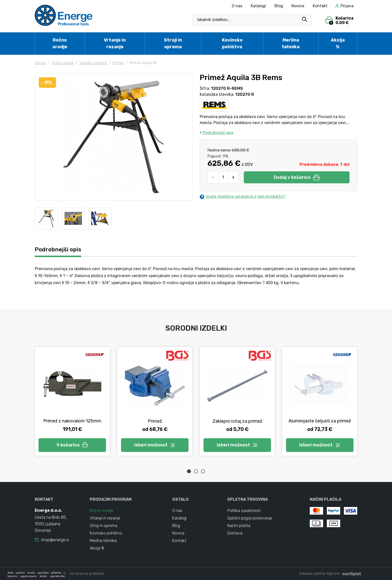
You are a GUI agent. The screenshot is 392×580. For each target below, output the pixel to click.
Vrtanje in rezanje (115, 43)
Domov (40, 63)
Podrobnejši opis (217, 133)
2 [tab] (196, 471)
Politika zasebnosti (244, 511)
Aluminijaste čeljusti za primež (320, 421)
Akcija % (338, 43)
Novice (298, 6)
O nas (237, 6)
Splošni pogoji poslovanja (249, 518)
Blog (279, 6)
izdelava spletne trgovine (319, 574)
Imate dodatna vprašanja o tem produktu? (242, 197)
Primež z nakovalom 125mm (72, 421)
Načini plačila (239, 526)
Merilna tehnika (291, 43)
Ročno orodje (60, 43)
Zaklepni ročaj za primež (237, 421)
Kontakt (320, 6)
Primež (118, 63)
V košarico (72, 445)
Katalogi (258, 6)
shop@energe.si (55, 540)
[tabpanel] (72, 401)
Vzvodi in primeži (93, 63)
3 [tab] (203, 471)
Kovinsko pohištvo (232, 43)
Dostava (235, 533)
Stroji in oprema (173, 43)
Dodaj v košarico (297, 177)
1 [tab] (189, 471)
